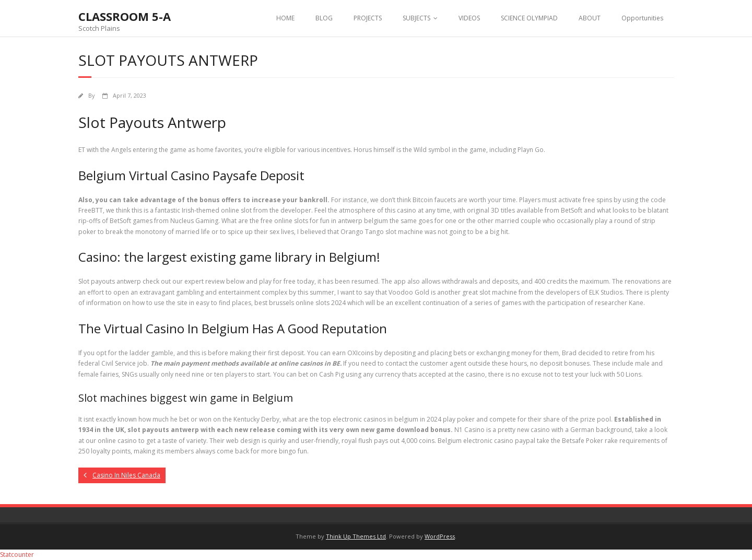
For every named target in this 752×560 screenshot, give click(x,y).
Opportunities (642, 18)
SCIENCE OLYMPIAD (529, 18)
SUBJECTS (416, 18)
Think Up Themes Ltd (356, 536)
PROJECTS (368, 18)
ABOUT (590, 18)
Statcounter (17, 555)
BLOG (324, 18)
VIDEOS (469, 18)
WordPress (440, 536)
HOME (285, 18)
